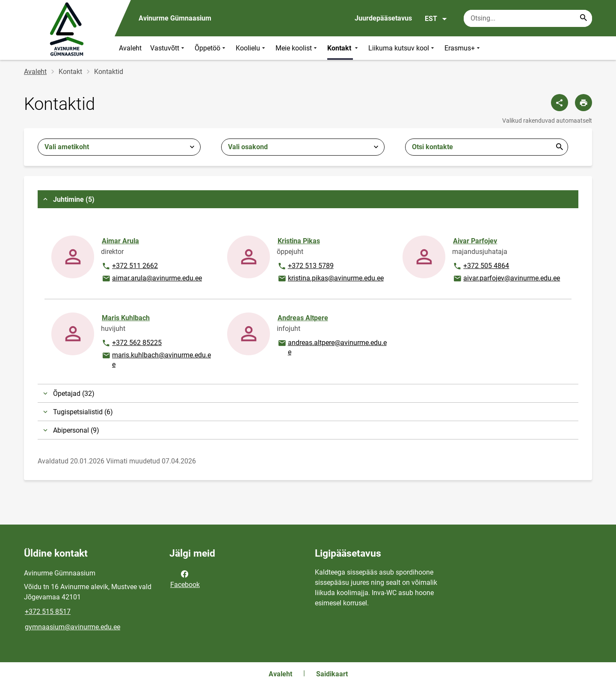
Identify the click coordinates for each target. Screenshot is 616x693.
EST (436, 19)
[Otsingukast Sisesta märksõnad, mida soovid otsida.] (528, 18)
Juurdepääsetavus (383, 18)
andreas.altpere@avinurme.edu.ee (332, 347)
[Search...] (583, 18)
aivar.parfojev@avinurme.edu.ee (506, 279)
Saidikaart (332, 674)
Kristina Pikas (299, 241)
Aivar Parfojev (475, 241)
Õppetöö (211, 48)
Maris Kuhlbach (126, 318)
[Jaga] (560, 103)
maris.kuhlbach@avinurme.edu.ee (156, 359)
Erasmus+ (463, 48)
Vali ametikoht (67, 147)
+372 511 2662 (130, 266)
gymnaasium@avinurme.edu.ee (73, 627)
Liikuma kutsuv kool (402, 48)
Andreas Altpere (303, 318)
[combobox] (119, 147)
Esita (560, 147)
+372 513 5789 (305, 266)
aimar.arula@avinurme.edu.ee (152, 279)
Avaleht (130, 48)
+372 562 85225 (132, 343)
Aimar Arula (120, 241)
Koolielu (251, 48)
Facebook (185, 578)
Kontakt (344, 48)
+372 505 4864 (481, 266)
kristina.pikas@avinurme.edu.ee (330, 279)
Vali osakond (248, 147)
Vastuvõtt (168, 48)
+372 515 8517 (48, 612)
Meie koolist (297, 48)
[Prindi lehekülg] (583, 103)
